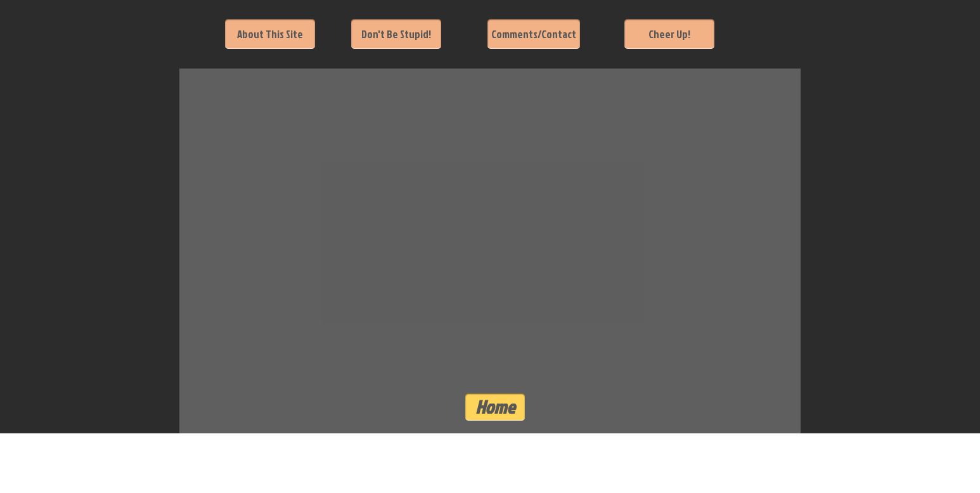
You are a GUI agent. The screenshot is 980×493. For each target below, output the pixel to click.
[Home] (495, 407)
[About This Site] (270, 34)
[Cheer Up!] (669, 34)
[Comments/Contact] (534, 34)
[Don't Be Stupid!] (396, 34)
